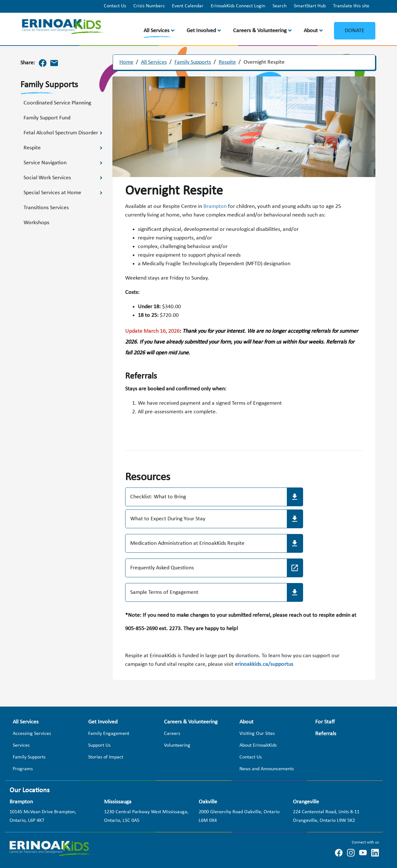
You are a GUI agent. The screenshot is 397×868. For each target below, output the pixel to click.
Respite (227, 62)
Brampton (216, 206)
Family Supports (193, 62)
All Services (156, 31)
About (311, 31)
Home (126, 62)
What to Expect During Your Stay (168, 519)
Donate (355, 31)
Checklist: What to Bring (158, 497)
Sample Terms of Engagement (164, 592)
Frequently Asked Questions (162, 568)
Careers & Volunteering (260, 31)
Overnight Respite (264, 62)
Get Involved (201, 31)
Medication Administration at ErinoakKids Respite (187, 543)
